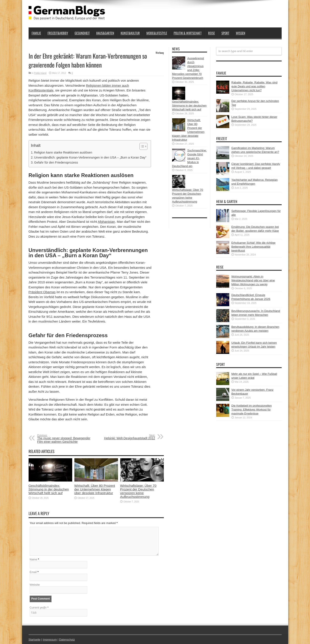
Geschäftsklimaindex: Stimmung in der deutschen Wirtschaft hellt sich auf (49, 489)
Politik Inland (40, 73)
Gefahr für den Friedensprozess (56, 162)
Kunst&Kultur (130, 33)
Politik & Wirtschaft (188, 33)
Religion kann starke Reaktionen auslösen (63, 152)
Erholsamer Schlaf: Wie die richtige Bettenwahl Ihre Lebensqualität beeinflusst (253, 247)
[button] (141, 146)
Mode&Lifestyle (157, 33)
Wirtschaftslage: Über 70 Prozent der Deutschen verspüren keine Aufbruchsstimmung (138, 491)
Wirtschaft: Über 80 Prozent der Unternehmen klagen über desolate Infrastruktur (95, 489)
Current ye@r (39, 608)
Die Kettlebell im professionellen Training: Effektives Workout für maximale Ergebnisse (252, 410)
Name (33, 559)
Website (35, 585)
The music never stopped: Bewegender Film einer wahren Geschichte (64, 439)
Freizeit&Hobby (58, 33)
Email (33, 572)
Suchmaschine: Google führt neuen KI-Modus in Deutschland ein (189, 158)
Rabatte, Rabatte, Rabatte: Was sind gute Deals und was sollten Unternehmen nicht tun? (254, 86)
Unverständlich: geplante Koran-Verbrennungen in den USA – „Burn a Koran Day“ (90, 157)
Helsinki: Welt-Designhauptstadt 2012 (128, 437)
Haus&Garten (105, 33)
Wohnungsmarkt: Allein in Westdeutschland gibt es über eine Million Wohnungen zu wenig (253, 280)
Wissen (241, 33)
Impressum (50, 640)
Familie (36, 33)
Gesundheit (82, 33)
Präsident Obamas (42, 292)
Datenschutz (67, 640)
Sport (225, 33)
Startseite (35, 640)
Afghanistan (106, 222)
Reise (212, 33)
